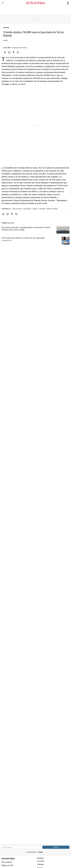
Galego (40, 852)
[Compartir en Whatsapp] (5, 52)
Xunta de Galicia (17, 209)
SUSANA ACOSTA (6, 240)
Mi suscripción (7, 862)
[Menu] (3, 3)
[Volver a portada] (36, 3)
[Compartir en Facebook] (14, 52)
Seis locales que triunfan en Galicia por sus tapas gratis (23, 238)
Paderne (35, 209)
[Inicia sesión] (67, 3)
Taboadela (42, 209)
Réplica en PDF (7, 865)
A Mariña (41, 864)
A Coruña (41, 861)
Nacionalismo (27, 209)
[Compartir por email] (9, 52)
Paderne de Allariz (52, 209)
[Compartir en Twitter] (18, 52)
